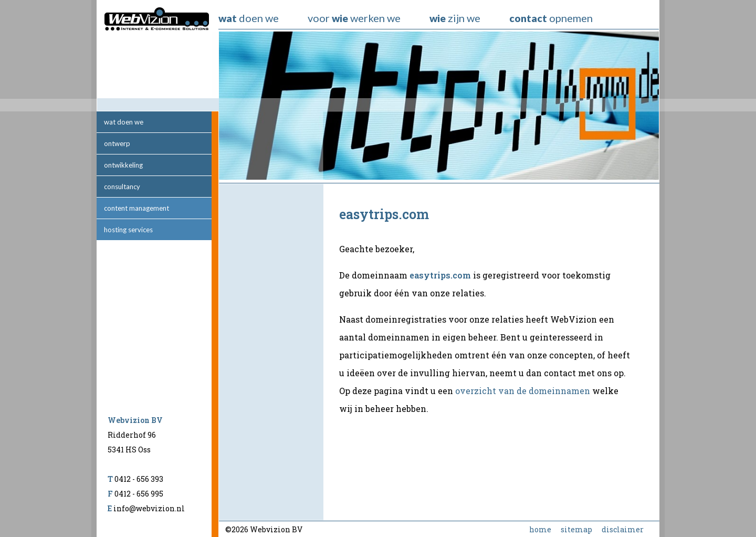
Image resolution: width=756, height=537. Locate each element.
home (540, 529)
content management (136, 208)
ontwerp (117, 143)
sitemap (576, 529)
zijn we (455, 18)
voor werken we (354, 18)
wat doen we (124, 122)
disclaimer (623, 529)
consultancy (122, 187)
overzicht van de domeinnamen (523, 391)
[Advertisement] (271, 352)
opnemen (551, 18)
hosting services (128, 230)
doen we (249, 18)
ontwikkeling (123, 165)
